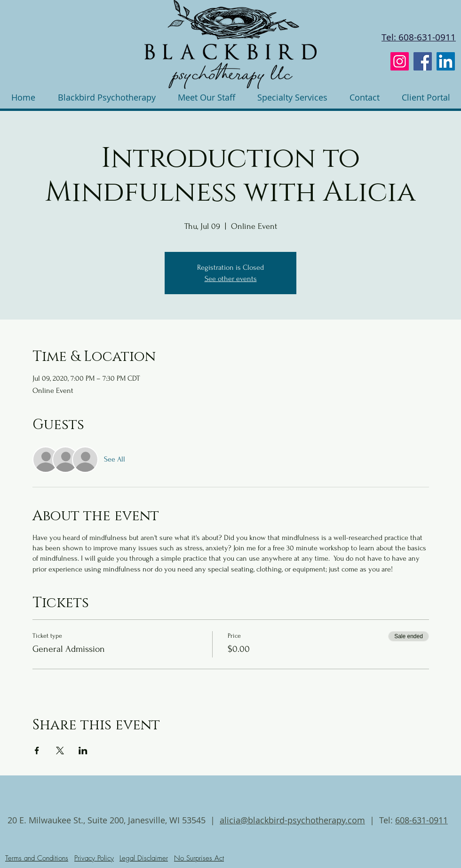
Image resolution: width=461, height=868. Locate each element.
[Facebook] (423, 61)
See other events (231, 279)
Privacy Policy (94, 858)
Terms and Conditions (37, 858)
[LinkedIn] (446, 61)
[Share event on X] (60, 751)
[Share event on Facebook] (37, 751)
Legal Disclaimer (144, 858)
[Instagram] (400, 61)
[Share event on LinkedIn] (83, 751)
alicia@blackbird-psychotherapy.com (292, 820)
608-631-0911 (421, 820)
